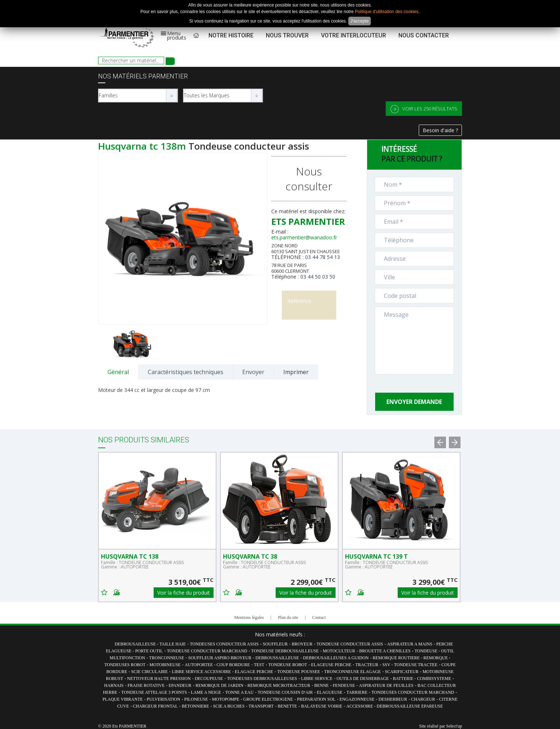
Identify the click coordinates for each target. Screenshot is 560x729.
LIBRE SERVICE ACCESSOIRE (201, 672)
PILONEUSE (196, 699)
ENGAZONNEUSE (357, 699)
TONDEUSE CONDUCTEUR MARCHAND (207, 651)
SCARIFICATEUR (402, 672)
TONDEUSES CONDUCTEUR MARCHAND (413, 692)
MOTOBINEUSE (165, 665)
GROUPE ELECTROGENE (268, 699)
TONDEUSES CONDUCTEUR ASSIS (224, 644)
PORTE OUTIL (149, 651)
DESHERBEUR (393, 699)
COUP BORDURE (233, 665)
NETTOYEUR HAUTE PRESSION (159, 679)
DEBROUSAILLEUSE (136, 644)
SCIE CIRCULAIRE (149, 672)
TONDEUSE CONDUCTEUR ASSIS (350, 644)
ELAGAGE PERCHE (254, 672)
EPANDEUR (180, 685)
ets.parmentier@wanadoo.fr (304, 237)
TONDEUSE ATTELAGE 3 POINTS (154, 692)
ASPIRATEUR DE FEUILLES (386, 685)
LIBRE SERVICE (317, 679)
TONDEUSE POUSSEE (299, 672)
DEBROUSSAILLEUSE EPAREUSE (410, 706)
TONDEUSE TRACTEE (416, 665)
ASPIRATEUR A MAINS (410, 644)
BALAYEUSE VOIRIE (322, 706)
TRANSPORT (261, 706)
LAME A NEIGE (206, 692)
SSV (387, 665)
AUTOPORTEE (199, 665)
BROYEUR (302, 644)
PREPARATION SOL (316, 699)
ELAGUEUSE (330, 692)
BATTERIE (404, 679)
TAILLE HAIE (173, 644)
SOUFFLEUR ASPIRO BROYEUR (220, 658)
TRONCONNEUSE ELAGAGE (352, 672)
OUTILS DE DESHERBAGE (363, 679)
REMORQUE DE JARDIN (219, 685)
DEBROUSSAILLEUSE (277, 658)
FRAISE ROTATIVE (146, 685)
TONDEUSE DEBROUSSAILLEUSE (285, 651)
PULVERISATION (163, 699)
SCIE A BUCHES (229, 706)
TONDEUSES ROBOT (125, 665)
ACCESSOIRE (360, 706)
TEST (259, 665)
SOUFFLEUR (275, 644)
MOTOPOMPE (226, 699)
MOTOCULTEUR (339, 651)
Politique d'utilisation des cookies (387, 12)
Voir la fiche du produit (184, 593)
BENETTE (287, 706)
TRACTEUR (367, 665)
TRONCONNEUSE (167, 658)
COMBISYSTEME (434, 679)
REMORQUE (436, 658)
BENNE (321, 685)
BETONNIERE (196, 706)
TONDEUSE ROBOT (288, 665)
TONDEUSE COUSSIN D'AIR (285, 692)
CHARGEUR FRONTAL (155, 706)
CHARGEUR (423, 699)
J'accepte (360, 21)
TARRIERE (357, 692)
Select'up (454, 726)
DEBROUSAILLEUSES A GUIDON (336, 658)
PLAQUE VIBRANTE (123, 699)
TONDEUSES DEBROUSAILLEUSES (262, 679)
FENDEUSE (344, 685)
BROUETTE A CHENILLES (385, 651)
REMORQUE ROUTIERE (397, 658)
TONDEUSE (426, 651)
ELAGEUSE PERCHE (331, 665)
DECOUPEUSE (209, 679)
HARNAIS (114, 685)
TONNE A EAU (239, 692)
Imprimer (296, 372)
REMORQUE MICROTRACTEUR (279, 685)
